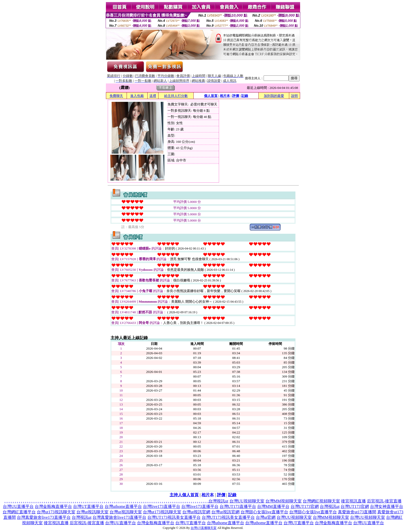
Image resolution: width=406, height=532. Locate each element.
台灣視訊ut (218, 501)
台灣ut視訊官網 (196, 512)
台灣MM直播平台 (273, 506)
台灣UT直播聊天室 (204, 528)
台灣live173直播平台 (162, 506)
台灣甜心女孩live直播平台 (264, 512)
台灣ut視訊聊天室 (92, 512)
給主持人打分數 (176, 96)
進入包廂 (137, 96)
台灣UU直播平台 (18, 506)
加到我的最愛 (274, 96)
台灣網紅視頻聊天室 (321, 501)
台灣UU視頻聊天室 (247, 501)
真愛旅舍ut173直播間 (357, 512)
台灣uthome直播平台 (123, 506)
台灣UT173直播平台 (238, 506)
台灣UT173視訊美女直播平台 (174, 517)
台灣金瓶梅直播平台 (53, 506)
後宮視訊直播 (353, 501)
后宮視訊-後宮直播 (384, 501)
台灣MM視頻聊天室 (284, 501)
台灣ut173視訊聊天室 (56, 512)
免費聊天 (116, 96)
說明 (294, 96)
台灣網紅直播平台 (19, 512)
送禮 (153, 96)
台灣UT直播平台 (88, 506)
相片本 (225, 96)
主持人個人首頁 (184, 495)
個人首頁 (211, 96)
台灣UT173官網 (305, 506)
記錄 (245, 96)
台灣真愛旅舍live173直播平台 (44, 517)
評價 (236, 96)
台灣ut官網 (266, 517)
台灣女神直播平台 (387, 506)
